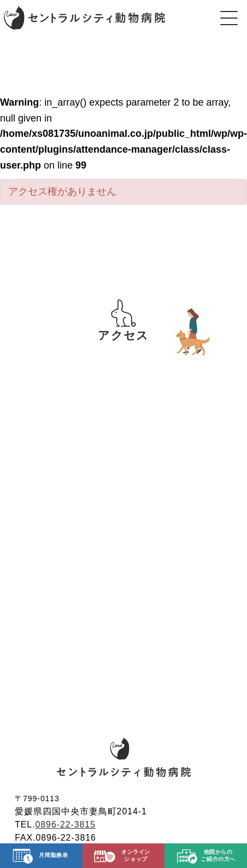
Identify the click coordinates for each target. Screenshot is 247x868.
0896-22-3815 (66, 824)
